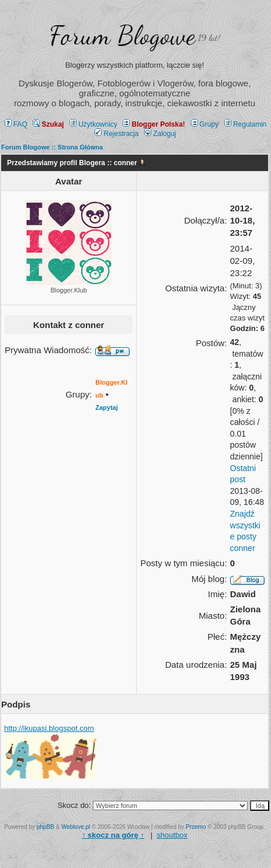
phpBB (46, 827)
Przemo (196, 827)
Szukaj (48, 124)
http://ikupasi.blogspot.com (49, 728)
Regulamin (245, 124)
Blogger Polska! (154, 124)
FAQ (16, 124)
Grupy (205, 124)
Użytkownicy (93, 124)
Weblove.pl (76, 827)
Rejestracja (117, 134)
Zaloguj (160, 134)
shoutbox (172, 835)
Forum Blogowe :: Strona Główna (52, 147)
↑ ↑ (113, 835)
